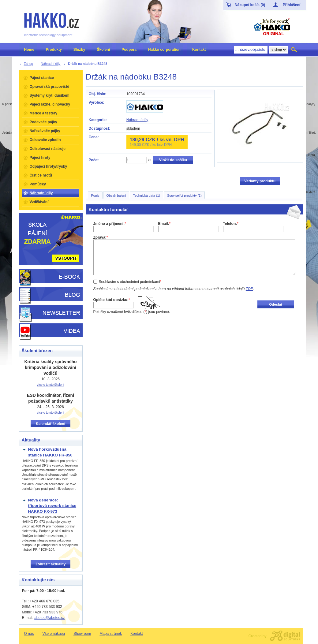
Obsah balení (116, 195)
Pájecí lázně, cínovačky (50, 104)
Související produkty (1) (184, 195)
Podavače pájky (43, 122)
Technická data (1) (147, 195)
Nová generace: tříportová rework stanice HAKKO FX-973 (52, 506)
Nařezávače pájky (45, 131)
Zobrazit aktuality (51, 564)
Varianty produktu (260, 181)
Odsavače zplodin (45, 140)
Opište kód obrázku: (112, 300)
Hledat (295, 50)
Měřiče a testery (44, 113)
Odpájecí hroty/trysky (49, 166)
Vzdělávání (39, 202)
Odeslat (276, 304)
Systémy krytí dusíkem (50, 95)
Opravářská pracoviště (49, 87)
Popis (95, 195)
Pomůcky (38, 184)
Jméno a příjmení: (110, 224)
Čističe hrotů (41, 175)
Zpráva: (101, 237)
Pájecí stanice (42, 78)
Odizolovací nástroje (48, 149)
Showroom (82, 634)
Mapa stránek (111, 634)
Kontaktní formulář (108, 210)
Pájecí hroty (40, 158)
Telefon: (231, 224)
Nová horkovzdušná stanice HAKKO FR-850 (50, 452)
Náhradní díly (137, 120)
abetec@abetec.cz (50, 618)
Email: (165, 224)
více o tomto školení (51, 385)
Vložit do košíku (173, 160)
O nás (29, 634)
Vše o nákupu (54, 634)
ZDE (249, 289)
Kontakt (137, 634)
